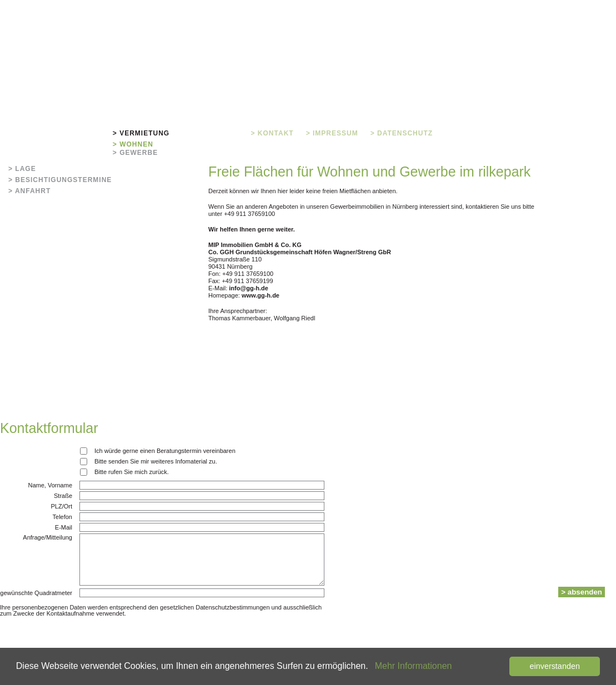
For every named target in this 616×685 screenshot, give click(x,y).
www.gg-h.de (261, 295)
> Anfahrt (29, 191)
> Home (23, 133)
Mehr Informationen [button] (414, 666)
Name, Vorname (50, 485)
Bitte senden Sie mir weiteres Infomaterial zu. (156, 461)
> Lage (22, 169)
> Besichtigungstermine (60, 180)
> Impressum (332, 133)
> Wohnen (133, 144)
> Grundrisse (210, 133)
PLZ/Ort (61, 507)
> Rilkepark (75, 133)
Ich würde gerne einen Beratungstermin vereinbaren (165, 451)
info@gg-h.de (249, 288)
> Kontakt (272, 133)
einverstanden (554, 666)
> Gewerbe (135, 153)
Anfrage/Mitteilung (47, 537)
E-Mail (64, 528)
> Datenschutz (402, 133)
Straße (63, 496)
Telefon (62, 517)
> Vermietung (141, 133)
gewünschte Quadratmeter (36, 593)
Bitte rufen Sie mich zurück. (132, 472)
